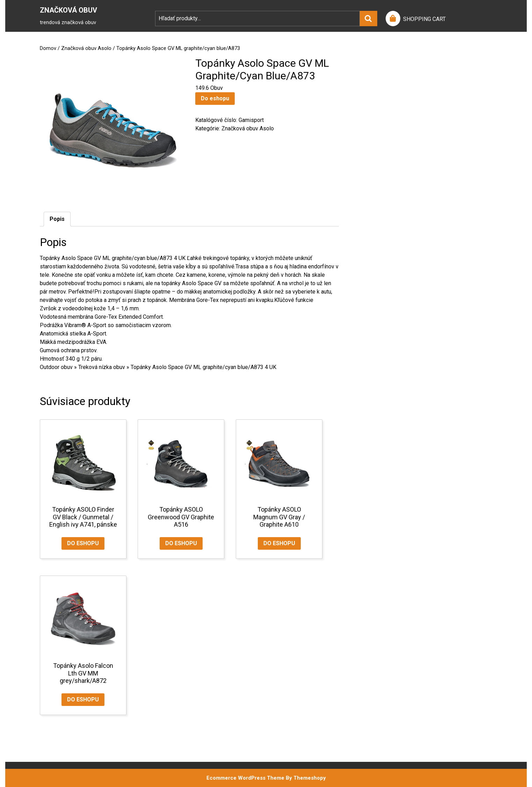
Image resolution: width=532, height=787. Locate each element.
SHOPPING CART (424, 19)
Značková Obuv (68, 10)
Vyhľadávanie (369, 19)
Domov (48, 48)
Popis (57, 219)
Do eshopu (215, 98)
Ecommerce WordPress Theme (245, 778)
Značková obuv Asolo (86, 48)
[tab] (57, 219)
